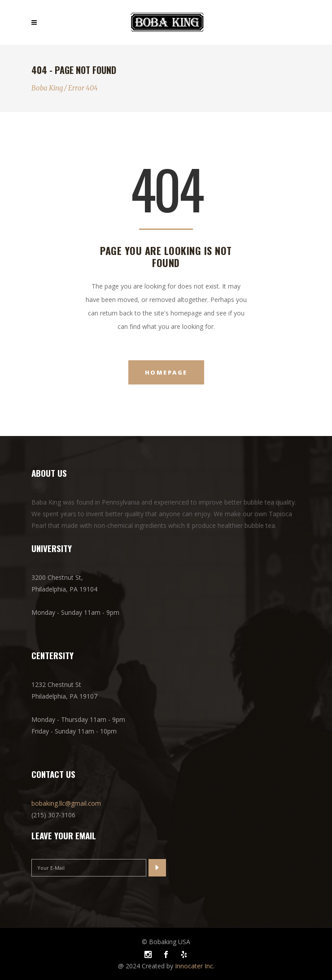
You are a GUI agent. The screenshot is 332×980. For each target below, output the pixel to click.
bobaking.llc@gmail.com (66, 803)
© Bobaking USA (166, 942)
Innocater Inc (194, 966)
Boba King (47, 88)
